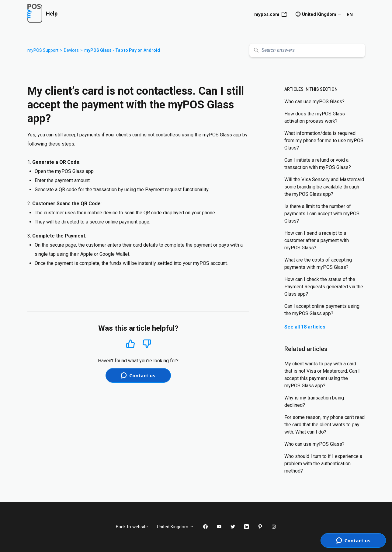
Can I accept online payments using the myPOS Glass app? (322, 310)
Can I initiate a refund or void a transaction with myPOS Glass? (318, 164)
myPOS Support (43, 50)
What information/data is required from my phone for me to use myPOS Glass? (324, 141)
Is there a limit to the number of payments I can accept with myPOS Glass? (322, 214)
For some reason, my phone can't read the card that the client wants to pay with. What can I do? (324, 425)
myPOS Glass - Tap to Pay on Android (122, 50)
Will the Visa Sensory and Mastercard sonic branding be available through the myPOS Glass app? (324, 187)
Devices (71, 50)
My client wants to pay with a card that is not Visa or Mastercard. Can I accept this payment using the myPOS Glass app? (322, 375)
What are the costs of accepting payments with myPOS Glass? (318, 264)
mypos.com (270, 14)
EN (350, 15)
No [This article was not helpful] (147, 344)
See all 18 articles (305, 327)
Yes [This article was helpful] (130, 344)
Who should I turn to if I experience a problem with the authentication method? (323, 464)
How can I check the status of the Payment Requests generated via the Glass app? (324, 287)
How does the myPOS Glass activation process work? (315, 117)
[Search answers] (307, 50)
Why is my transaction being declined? (314, 401)
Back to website (132, 527)
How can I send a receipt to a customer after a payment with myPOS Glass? (317, 240)
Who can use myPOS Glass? (314, 102)
